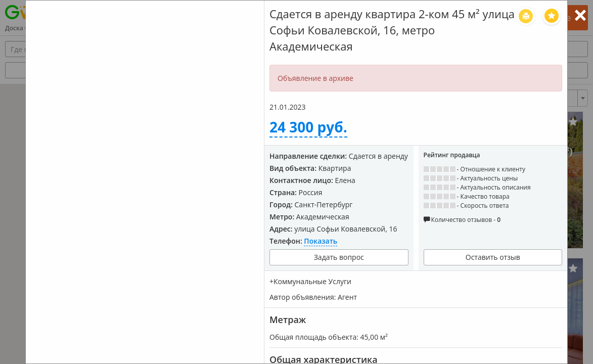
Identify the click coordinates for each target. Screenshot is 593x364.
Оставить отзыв (493, 257)
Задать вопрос (339, 257)
